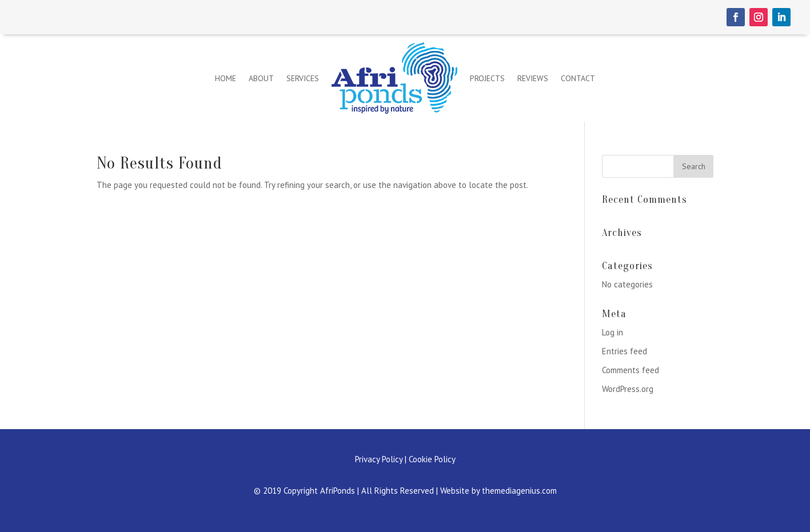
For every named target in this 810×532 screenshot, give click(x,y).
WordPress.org (628, 389)
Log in (613, 332)
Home (226, 78)
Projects (487, 78)
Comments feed (631, 370)
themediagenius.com (519, 491)
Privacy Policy (379, 459)
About (261, 78)
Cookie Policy (432, 459)
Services (303, 78)
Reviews (533, 78)
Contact (578, 78)
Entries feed (625, 351)
